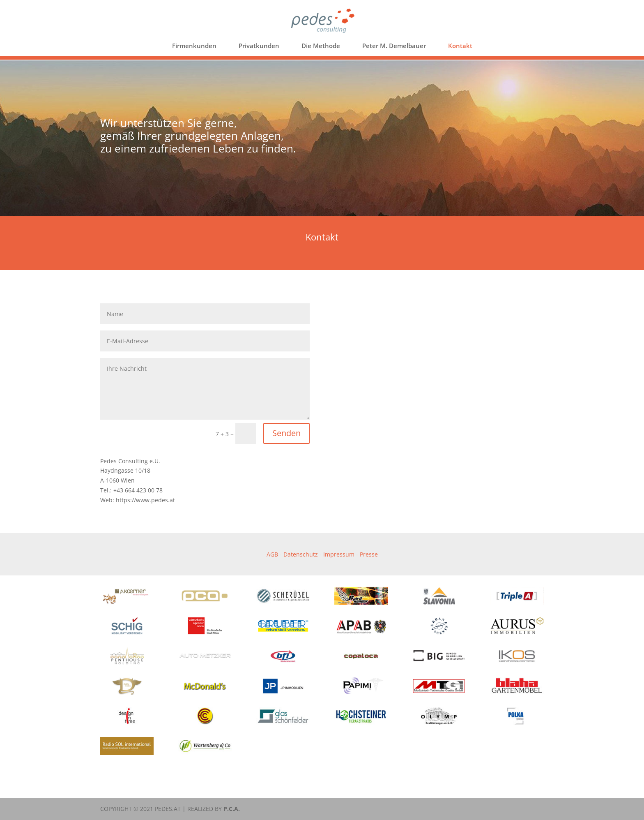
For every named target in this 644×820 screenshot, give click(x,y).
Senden (286, 433)
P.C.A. (232, 809)
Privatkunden (259, 46)
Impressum (339, 554)
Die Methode (321, 46)
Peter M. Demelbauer (394, 46)
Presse (369, 554)
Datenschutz (301, 554)
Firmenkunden (194, 46)
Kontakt (460, 46)
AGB (272, 554)
